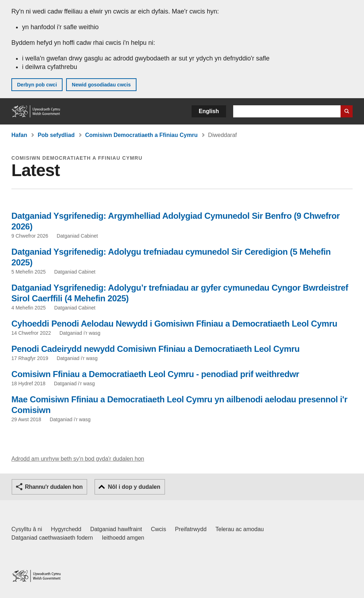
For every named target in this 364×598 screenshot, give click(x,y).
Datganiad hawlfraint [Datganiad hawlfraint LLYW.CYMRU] (116, 529)
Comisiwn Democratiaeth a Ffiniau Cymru (141, 135)
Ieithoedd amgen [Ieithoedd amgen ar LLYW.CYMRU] (123, 538)
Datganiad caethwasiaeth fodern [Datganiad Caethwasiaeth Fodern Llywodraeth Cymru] (52, 538)
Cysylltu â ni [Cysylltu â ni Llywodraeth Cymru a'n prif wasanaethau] (27, 529)
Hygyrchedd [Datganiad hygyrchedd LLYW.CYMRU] (66, 529)
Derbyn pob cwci (37, 85)
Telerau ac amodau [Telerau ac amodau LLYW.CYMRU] (240, 529)
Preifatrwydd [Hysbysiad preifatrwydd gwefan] (191, 529)
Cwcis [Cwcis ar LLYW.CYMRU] (159, 529)
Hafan (19, 135)
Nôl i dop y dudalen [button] (134, 487)
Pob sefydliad (56, 135)
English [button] (209, 111)
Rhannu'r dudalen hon (54, 487)
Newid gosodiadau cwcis (101, 85)
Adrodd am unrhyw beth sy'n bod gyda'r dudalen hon (78, 459)
